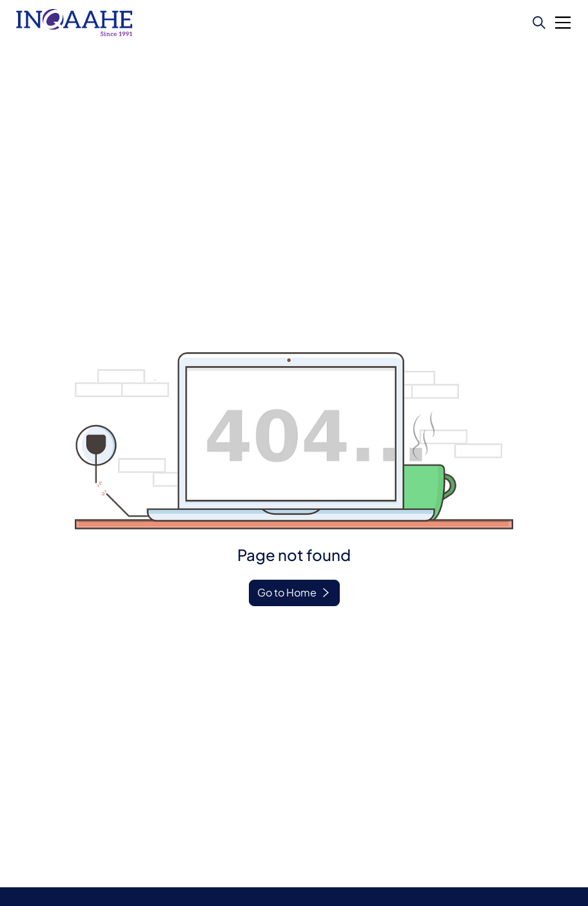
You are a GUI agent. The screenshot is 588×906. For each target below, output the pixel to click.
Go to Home (287, 592)
